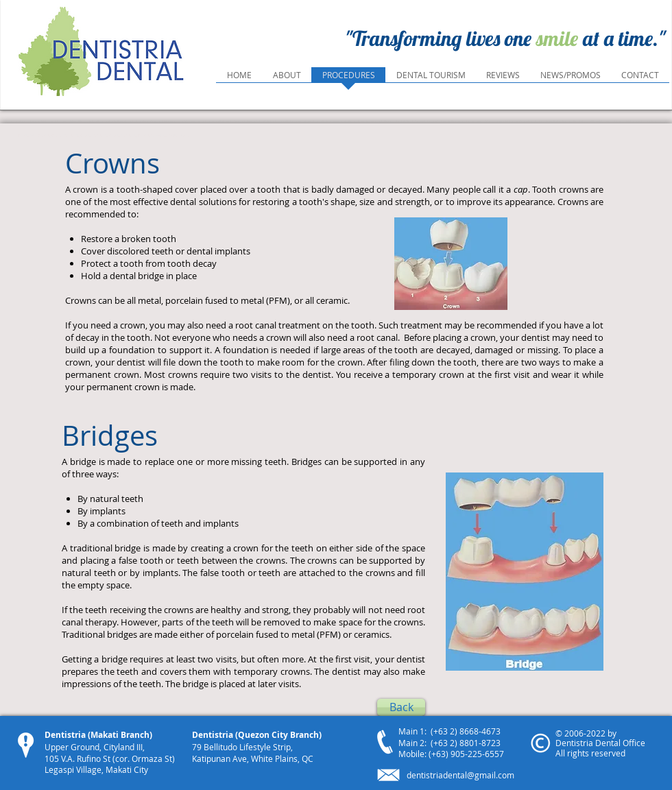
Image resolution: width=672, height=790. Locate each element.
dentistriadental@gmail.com (460, 775)
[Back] (401, 707)
